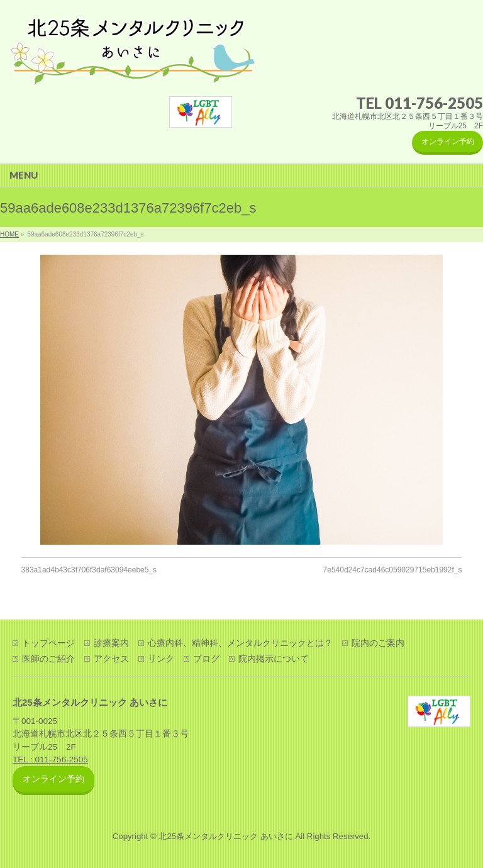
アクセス (111, 659)
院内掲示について (274, 659)
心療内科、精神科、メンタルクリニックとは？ (240, 643)
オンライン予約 (448, 142)
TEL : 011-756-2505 (50, 759)
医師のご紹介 (48, 659)
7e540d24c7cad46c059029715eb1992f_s (393, 570)
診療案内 (111, 643)
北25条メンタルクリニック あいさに (225, 836)
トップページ (48, 643)
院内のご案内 (378, 643)
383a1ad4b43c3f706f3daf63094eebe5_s (89, 570)
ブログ (206, 659)
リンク (161, 659)
